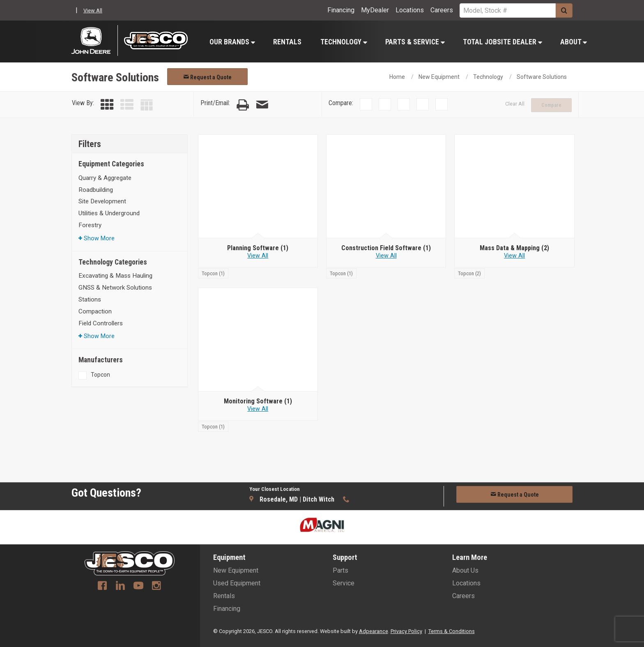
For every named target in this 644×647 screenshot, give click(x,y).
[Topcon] (213, 273)
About (574, 42)
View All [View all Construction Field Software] (386, 256)
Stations (90, 299)
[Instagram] (156, 587)
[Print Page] (243, 105)
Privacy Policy (406, 631)
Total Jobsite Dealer (503, 42)
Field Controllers (101, 323)
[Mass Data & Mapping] (514, 248)
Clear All (515, 104)
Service (344, 583)
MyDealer (375, 10)
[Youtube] (138, 587)
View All (93, 10)
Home (397, 77)
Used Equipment (237, 583)
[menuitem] (232, 42)
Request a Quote (207, 77)
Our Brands (232, 42)
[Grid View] (107, 105)
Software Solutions (542, 77)
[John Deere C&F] (95, 40)
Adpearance (374, 631)
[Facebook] (102, 587)
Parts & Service (415, 42)
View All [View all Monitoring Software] (258, 409)
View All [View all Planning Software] (258, 256)
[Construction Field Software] (386, 248)
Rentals (287, 42)
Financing (341, 10)
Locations (410, 10)
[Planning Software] (258, 248)
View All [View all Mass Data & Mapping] (514, 256)
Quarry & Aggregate (105, 178)
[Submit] (564, 10)
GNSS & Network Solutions (115, 288)
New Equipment (439, 77)
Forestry (90, 225)
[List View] (127, 105)
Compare (551, 105)
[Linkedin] (120, 587)
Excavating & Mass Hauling (115, 276)
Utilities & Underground (109, 213)
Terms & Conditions (452, 631)
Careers (442, 10)
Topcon (100, 375)
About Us (465, 570)
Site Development (102, 201)
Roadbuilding (96, 190)
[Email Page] (262, 105)
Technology (344, 42)
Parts (340, 570)
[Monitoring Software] (258, 401)
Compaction (95, 311)
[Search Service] (508, 10)
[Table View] (147, 105)
